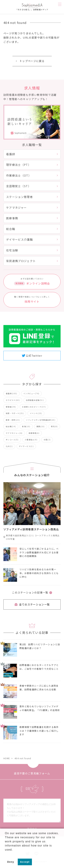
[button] (5, 854)
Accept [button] (25, 862)
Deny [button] (11, 862)
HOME (7, 758)
